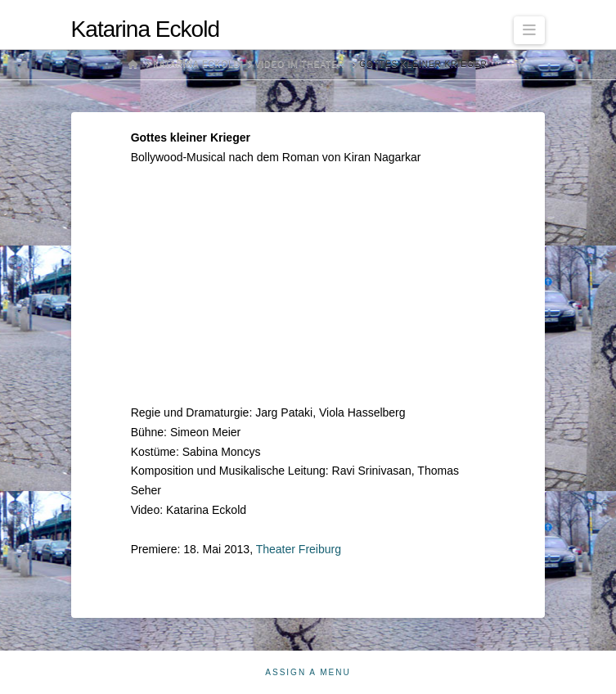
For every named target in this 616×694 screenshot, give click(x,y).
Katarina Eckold (145, 29)
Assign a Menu (308, 672)
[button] (530, 30)
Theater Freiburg (299, 549)
